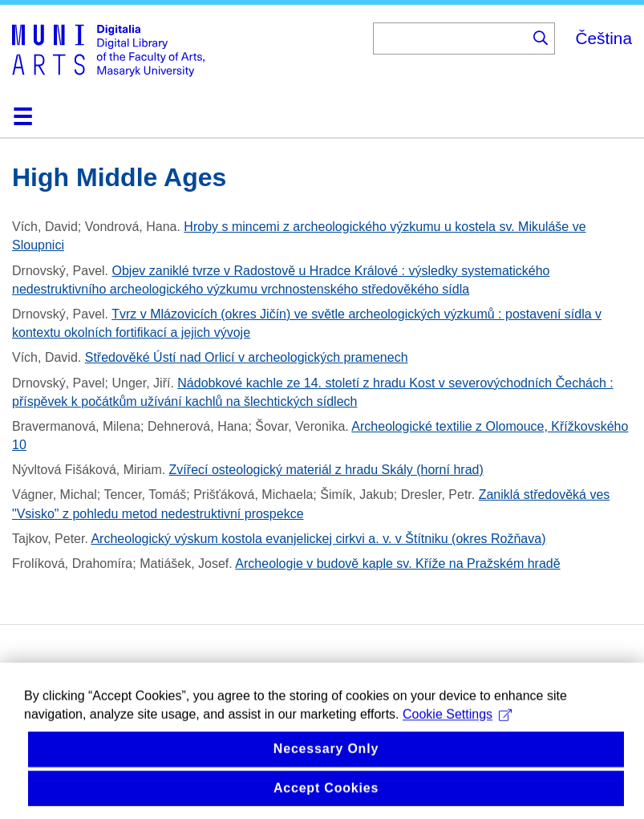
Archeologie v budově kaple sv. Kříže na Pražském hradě (397, 564)
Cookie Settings (457, 726)
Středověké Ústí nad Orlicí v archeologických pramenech (247, 357)
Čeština (603, 38)
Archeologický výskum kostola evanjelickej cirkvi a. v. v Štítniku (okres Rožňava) (318, 539)
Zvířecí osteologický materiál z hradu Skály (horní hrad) (326, 470)
